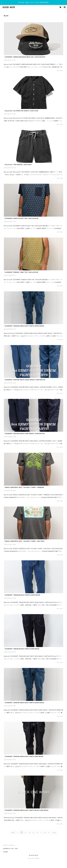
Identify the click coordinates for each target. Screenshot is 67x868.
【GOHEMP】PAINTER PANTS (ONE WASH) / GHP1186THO (24, 434)
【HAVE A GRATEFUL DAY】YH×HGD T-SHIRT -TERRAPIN (24, 487)
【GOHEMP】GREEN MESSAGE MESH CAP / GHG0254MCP (25, 57)
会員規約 (6, 852)
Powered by (33, 858)
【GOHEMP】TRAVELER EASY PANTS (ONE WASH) (22, 649)
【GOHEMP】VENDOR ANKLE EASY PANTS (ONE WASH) (24, 756)
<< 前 (13, 832)
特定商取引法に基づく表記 (10, 849)
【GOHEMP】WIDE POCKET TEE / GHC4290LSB (21, 218)
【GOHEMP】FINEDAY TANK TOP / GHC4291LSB (21, 272)
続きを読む (60, 71)
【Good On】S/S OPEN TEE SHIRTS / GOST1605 (21, 111)
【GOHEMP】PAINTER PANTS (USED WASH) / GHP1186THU (25, 380)
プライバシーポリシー (9, 845)
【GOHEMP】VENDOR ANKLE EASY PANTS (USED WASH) (24, 326)
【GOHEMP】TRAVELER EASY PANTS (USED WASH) (22, 595)
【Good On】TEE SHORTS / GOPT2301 (18, 165)
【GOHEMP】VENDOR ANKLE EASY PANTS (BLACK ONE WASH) (26, 810)
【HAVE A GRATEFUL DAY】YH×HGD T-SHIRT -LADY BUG (24, 541)
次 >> (54, 832)
